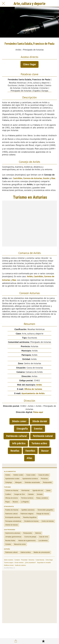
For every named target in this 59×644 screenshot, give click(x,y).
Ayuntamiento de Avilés (33, 393)
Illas (53, 178)
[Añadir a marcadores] (43, 641)
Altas (29, 458)
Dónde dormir (40, 421)
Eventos (38, 429)
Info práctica (19, 443)
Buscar (45, 451)
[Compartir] (16, 641)
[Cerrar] (3, 3)
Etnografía (22, 429)
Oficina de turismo (33, 389)
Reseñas (15, 451)
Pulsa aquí (38, 412)
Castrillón (18, 178)
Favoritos (30, 451)
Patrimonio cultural (16, 436)
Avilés (30, 276)
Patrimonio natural (43, 436)
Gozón (46, 178)
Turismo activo (39, 443)
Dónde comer (19, 421)
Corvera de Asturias (33, 178)
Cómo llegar (29, 64)
